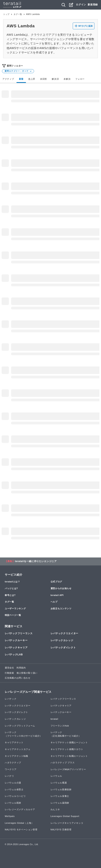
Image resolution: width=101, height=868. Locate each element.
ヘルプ (54, 602)
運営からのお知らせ (61, 588)
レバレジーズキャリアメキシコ (67, 823)
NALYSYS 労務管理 (61, 830)
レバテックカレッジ (62, 640)
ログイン (81, 5)
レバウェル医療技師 (61, 789)
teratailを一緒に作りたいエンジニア (36, 561)
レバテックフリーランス (19, 633)
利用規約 (21, 668)
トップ (6, 14)
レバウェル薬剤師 (60, 803)
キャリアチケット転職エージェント (69, 756)
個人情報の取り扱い (27, 673)
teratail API (57, 595)
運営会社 (9, 668)
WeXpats (10, 816)
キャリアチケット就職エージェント (69, 742)
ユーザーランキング (15, 608)
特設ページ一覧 (13, 615)
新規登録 (93, 5)
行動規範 (9, 673)
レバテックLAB (14, 655)
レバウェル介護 (13, 783)
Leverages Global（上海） (19, 823)
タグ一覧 (18, 14)
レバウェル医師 (13, 803)
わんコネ (55, 809)
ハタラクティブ (13, 763)
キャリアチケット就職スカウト (67, 749)
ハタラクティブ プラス (63, 763)
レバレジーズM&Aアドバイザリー (68, 769)
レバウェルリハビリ (15, 796)
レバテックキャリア (16, 648)
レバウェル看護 (59, 783)
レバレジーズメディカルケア (20, 809)
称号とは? (10, 595)
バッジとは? (11, 588)
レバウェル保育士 (14, 789)
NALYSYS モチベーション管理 (21, 830)
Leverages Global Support (65, 816)
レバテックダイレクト (63, 648)
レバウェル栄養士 (60, 796)
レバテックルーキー (16, 640)
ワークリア (11, 769)
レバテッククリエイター (65, 633)
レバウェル (56, 776)
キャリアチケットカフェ (18, 749)
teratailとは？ (12, 582)
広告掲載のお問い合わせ (18, 678)
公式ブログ (56, 582)
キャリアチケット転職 (16, 756)
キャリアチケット (14, 742)
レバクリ (9, 776)
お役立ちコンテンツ (61, 608)
